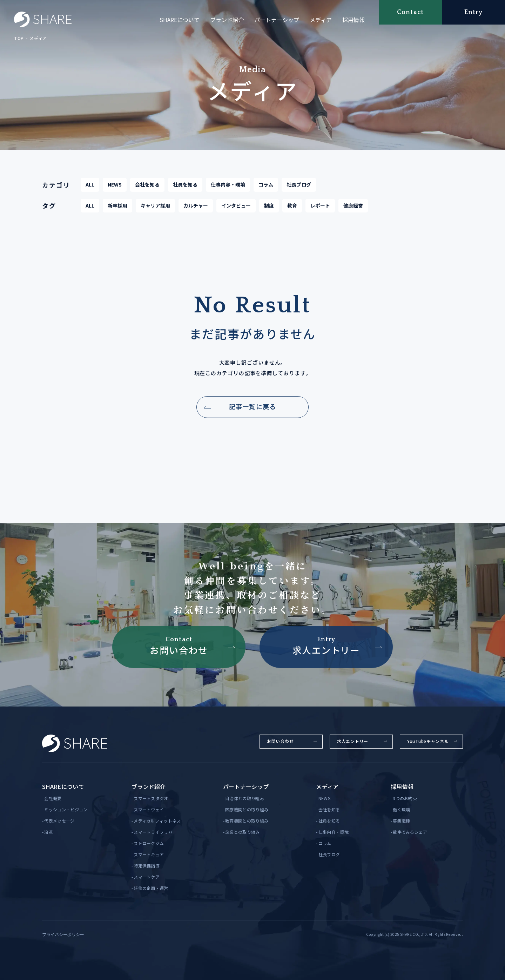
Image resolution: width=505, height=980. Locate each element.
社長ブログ (299, 189)
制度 (269, 210)
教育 (292, 210)
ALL (90, 189)
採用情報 (353, 20)
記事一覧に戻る (252, 411)
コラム (266, 189)
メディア (321, 20)
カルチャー (196, 210)
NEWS (115, 189)
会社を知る (147, 189)
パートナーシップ (277, 20)
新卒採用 (117, 210)
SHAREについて (180, 20)
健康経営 (353, 210)
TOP (19, 38)
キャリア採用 (155, 210)
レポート (320, 210)
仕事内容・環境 (228, 189)
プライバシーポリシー (63, 934)
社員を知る (185, 189)
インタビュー (236, 210)
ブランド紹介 (227, 20)
